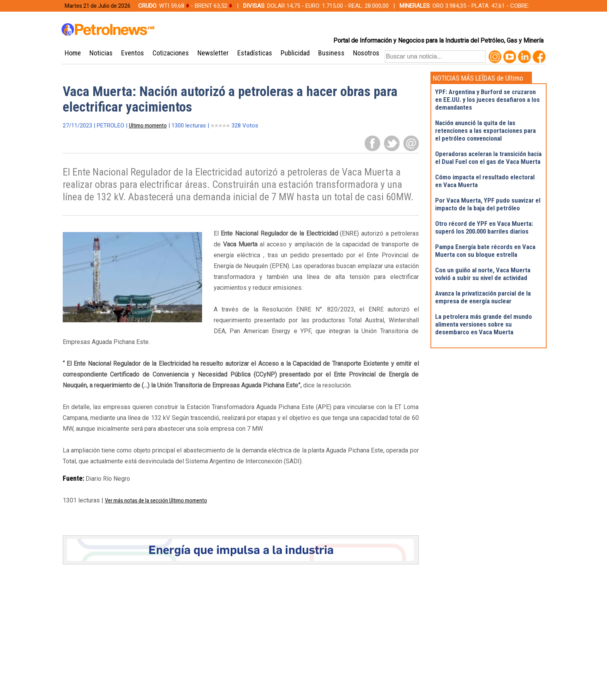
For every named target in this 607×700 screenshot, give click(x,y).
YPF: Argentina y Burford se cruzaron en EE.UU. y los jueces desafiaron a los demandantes (487, 100)
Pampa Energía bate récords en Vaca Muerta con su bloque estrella (485, 251)
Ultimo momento (148, 126)
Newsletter (213, 53)
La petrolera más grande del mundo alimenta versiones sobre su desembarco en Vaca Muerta (484, 324)
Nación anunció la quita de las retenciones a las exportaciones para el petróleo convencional (485, 131)
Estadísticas (255, 53)
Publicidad (295, 53)
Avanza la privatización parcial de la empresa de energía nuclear (483, 297)
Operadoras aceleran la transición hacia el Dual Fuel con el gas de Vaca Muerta (488, 158)
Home (73, 53)
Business (331, 53)
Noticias (101, 53)
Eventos (133, 53)
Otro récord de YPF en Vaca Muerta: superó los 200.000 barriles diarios (484, 227)
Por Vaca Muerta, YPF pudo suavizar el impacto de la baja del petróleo (488, 204)
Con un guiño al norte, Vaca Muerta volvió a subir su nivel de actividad (483, 274)
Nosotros (366, 53)
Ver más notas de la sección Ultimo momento (156, 500)
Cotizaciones (171, 53)
